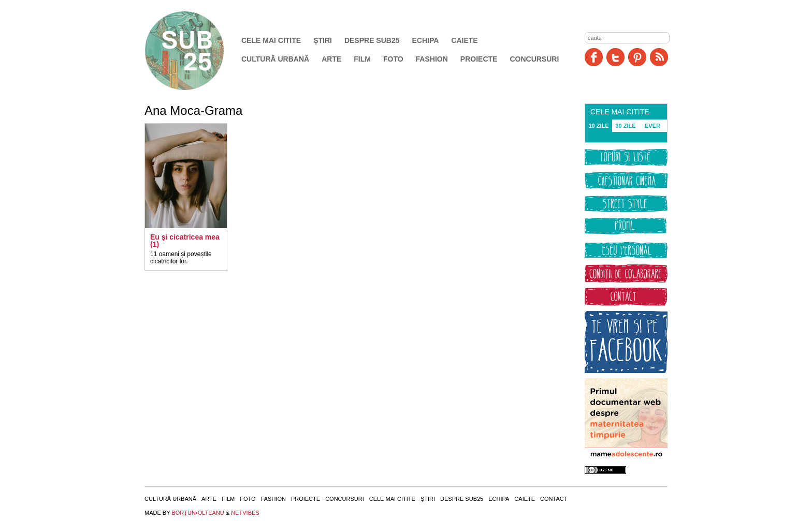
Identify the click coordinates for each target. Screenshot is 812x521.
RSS (659, 57)
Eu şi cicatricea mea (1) (185, 241)
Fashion (432, 59)
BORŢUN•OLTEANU (198, 513)
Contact (554, 499)
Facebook (594, 57)
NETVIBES (245, 513)
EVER (653, 126)
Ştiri (323, 40)
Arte (331, 59)
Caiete (464, 40)
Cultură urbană (275, 59)
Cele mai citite (271, 40)
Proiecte (479, 59)
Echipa (426, 40)
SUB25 (196, 51)
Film (362, 59)
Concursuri (534, 59)
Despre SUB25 (372, 40)
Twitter (615, 57)
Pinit (637, 57)
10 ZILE (598, 126)
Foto (393, 59)
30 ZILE (625, 126)
